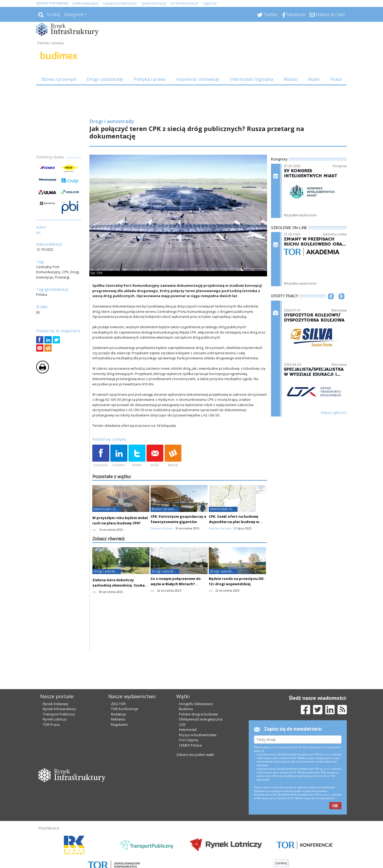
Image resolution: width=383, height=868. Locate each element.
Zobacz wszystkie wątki (195, 755)
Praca (336, 79)
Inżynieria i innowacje (198, 79)
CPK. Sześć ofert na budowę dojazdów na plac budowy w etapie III (234, 522)
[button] (331, 304)
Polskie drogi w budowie (199, 714)
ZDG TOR (118, 704)
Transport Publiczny (59, 714)
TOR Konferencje (125, 709)
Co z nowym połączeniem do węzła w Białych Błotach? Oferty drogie (176, 584)
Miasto (291, 79)
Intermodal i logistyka (251, 79)
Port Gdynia (189, 740)
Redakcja (118, 714)
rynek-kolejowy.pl (85, 3)
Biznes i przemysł (59, 79)
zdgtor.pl (210, 3)
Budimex (186, 709)
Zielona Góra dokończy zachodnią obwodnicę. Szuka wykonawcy (118, 585)
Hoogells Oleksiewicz (196, 704)
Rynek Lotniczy (55, 719)
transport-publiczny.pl (120, 3)
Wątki (314, 79)
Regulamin (119, 724)
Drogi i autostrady (105, 79)
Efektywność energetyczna (201, 719)
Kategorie (74, 14)
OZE (182, 724)
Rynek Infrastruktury (59, 709)
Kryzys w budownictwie (198, 735)
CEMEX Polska (190, 745)
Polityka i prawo (150, 79)
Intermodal (188, 730)
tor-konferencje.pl (184, 3)
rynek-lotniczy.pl (154, 3)
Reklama (118, 719)
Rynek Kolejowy (56, 704)
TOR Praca (51, 724)
